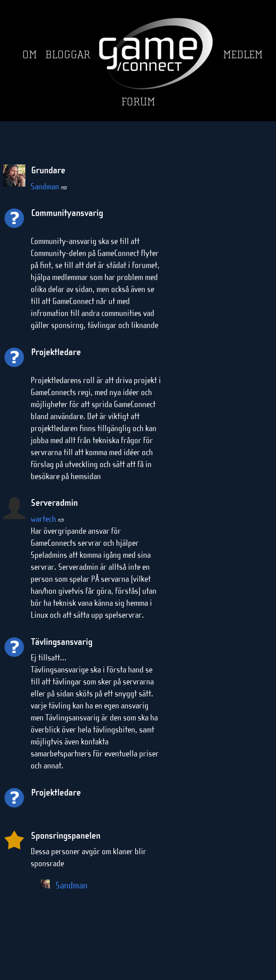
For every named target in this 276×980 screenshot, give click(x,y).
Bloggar (68, 55)
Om (30, 55)
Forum (138, 102)
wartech (47, 519)
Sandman (49, 186)
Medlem (243, 55)
